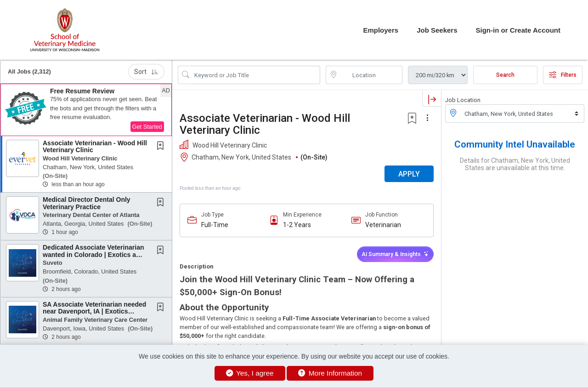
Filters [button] (563, 75)
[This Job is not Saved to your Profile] (162, 147)
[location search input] (371, 75)
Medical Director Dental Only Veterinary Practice (87, 203)
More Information (330, 373)
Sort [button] (146, 72)
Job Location (463, 100)
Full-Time (215, 225)
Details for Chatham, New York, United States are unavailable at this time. (515, 164)
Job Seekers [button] (437, 30)
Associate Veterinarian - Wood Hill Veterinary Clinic (95, 146)
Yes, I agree (250, 373)
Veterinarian (383, 225)
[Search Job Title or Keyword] (255, 75)
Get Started (147, 127)
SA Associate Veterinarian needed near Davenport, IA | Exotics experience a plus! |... (94, 311)
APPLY (409, 174)
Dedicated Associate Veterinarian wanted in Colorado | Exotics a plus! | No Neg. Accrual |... (93, 254)
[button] (86, 110)
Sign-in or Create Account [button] (518, 30)
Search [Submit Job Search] (505, 75)
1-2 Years (297, 225)
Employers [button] (381, 30)
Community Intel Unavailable (515, 144)
